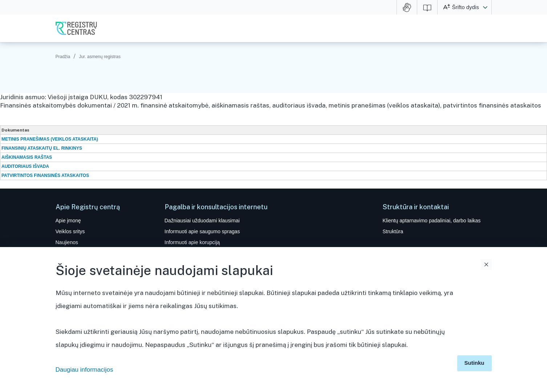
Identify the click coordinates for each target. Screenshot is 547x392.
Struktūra (393, 231)
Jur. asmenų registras (100, 57)
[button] (485, 7)
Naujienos (67, 242)
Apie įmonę (68, 221)
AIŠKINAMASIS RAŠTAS (27, 157)
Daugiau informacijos (85, 370)
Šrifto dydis (466, 7)
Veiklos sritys (70, 231)
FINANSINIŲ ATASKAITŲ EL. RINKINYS (42, 148)
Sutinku (474, 363)
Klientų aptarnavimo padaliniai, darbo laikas (432, 221)
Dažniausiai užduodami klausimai (202, 221)
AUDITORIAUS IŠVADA (25, 166)
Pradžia (63, 57)
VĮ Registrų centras (76, 28)
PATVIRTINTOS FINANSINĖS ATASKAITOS (45, 175)
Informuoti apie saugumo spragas (202, 231)
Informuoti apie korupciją (192, 242)
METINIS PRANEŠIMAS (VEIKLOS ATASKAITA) (50, 139)
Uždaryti (486, 264)
